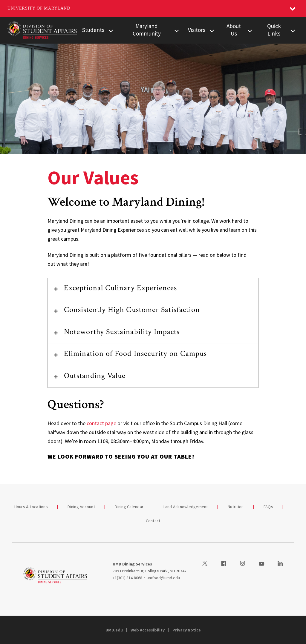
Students (93, 30)
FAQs (268, 507)
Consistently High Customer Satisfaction (132, 310)
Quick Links (274, 30)
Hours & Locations (31, 507)
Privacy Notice (187, 630)
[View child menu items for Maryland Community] (176, 30)
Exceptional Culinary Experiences (120, 288)
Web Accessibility (148, 630)
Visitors (197, 30)
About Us (234, 30)
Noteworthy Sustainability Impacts (122, 332)
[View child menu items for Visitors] (212, 30)
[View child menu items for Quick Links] (293, 30)
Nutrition (236, 507)
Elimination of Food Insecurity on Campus (136, 353)
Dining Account (81, 507)
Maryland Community (147, 30)
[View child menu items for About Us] (250, 30)
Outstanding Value (95, 376)
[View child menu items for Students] (111, 30)
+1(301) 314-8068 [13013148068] (127, 578)
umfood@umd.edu (163, 578)
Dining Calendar (129, 507)
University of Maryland (39, 8)
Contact (153, 521)
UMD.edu (114, 630)
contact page (101, 423)
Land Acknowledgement (186, 507)
